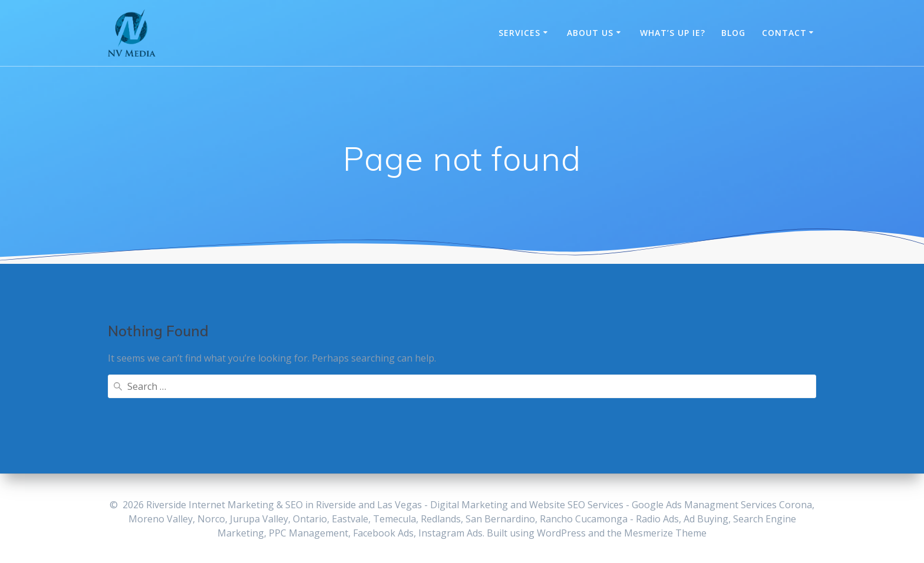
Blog (733, 33)
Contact (784, 33)
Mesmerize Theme (665, 533)
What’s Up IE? (673, 33)
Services (519, 33)
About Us (590, 33)
